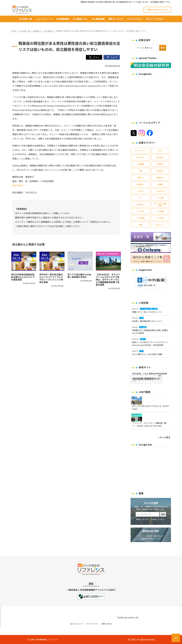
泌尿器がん (160, 164)
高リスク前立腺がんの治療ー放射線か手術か (79, 276)
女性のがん (141, 157)
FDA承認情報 (63, 19)
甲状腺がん (141, 184)
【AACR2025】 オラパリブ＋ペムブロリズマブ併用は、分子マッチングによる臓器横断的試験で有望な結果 (108, 280)
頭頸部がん (160, 178)
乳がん (160, 151)
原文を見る (18, 185)
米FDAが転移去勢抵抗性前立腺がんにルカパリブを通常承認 (23, 277)
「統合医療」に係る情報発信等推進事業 (149, 374)
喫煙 (141, 225)
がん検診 (160, 218)
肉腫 (141, 171)
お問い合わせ (106, 624)
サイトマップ (92, 624)
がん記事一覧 (25, 19)
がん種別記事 (98, 19)
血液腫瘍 (141, 164)
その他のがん (160, 191)
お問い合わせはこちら (157, 10)
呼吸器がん (160, 171)
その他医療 (141, 218)
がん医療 (160, 211)
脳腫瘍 (160, 184)
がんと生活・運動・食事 (160, 204)
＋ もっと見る (164, 437)
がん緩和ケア (141, 204)
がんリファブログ (155, 19)
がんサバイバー (141, 151)
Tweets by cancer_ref (127, 617)
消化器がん (160, 157)
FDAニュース (160, 225)
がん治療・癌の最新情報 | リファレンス (42, 639)
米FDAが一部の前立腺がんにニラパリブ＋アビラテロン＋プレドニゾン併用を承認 (51, 278)
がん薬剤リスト (80, 19)
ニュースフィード (44, 19)
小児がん (141, 191)
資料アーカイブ (116, 19)
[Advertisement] (153, 97)
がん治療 (160, 198)
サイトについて (135, 19)
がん (141, 198)
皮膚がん (141, 178)
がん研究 (141, 211)
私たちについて (77, 624)
